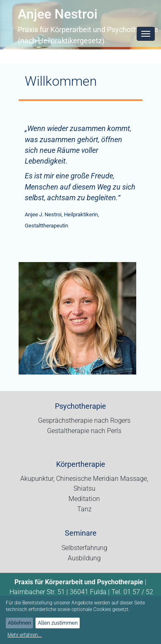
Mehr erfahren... (25, 635)
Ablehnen (19, 623)
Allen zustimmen (58, 623)
